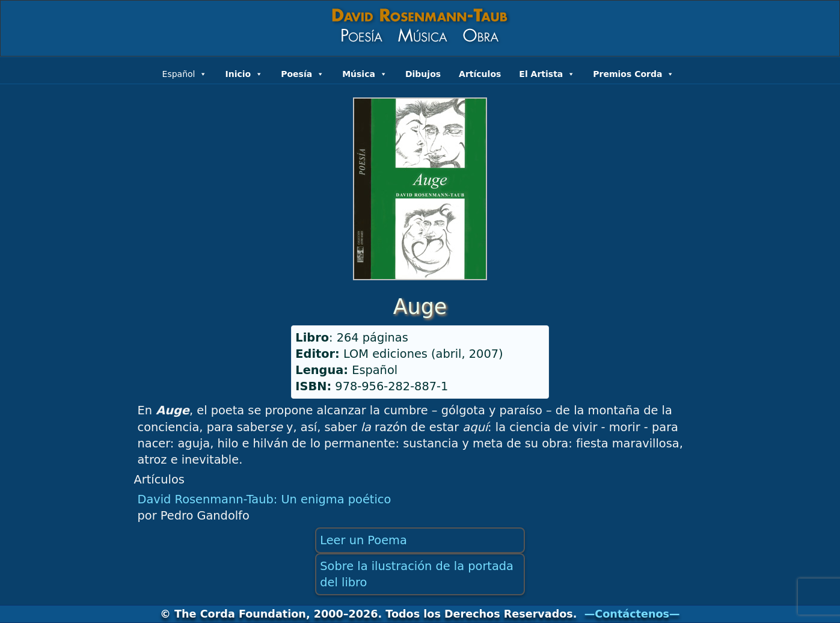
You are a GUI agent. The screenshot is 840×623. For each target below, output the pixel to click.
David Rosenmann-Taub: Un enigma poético (265, 499)
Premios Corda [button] (633, 73)
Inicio (244, 73)
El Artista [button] (547, 73)
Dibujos (423, 74)
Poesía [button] (302, 73)
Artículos (480, 74)
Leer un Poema (363, 540)
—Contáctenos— (632, 614)
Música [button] (365, 73)
